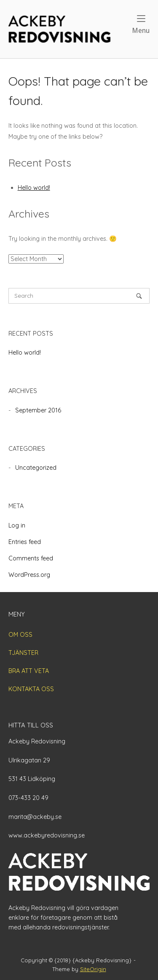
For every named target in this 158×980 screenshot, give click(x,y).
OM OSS (20, 635)
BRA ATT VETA (29, 671)
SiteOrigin (93, 969)
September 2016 (38, 410)
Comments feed (31, 558)
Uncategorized (36, 468)
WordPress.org (29, 575)
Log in (17, 525)
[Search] (139, 296)
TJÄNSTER (23, 653)
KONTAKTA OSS (31, 689)
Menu (141, 25)
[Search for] (79, 296)
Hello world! (34, 188)
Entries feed (25, 542)
